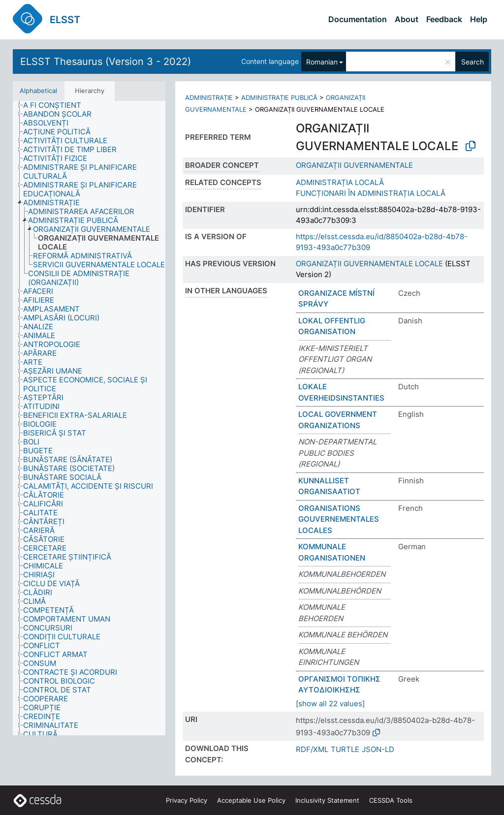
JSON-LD (378, 749)
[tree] (89, 418)
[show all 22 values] (330, 704)
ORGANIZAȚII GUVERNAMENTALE (354, 165)
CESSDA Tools (391, 800)
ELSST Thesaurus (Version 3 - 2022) (106, 62)
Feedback (444, 19)
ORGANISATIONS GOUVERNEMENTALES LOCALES (339, 519)
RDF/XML (312, 749)
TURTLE (345, 749)
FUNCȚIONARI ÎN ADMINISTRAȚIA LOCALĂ (371, 193)
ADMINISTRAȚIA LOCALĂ (340, 182)
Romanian (322, 62)
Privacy (187, 800)
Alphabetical (38, 91)
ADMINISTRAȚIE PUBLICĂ (279, 97)
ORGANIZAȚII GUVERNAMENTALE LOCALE (369, 264)
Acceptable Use (251, 800)
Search (472, 62)
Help (479, 19)
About (407, 19)
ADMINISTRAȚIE (209, 97)
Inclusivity (327, 800)
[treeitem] (56, 105)
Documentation (358, 19)
